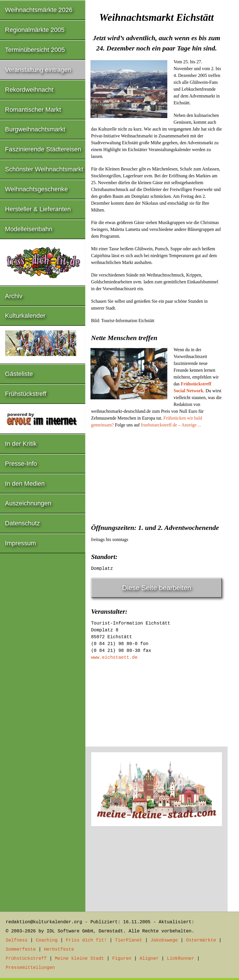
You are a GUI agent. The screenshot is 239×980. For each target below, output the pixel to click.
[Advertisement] (156, 474)
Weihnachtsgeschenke (37, 189)
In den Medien (25, 484)
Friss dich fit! (86, 940)
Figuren (122, 959)
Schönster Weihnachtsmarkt (44, 169)
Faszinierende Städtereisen (43, 149)
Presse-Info (21, 464)
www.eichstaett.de (114, 658)
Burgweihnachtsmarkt (35, 129)
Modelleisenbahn (29, 229)
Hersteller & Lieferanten (38, 209)
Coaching (47, 940)
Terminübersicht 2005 (35, 50)
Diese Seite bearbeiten (157, 588)
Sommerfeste (21, 949)
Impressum (21, 543)
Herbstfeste (59, 949)
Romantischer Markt (33, 110)
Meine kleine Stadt (80, 959)
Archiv (14, 296)
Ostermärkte (201, 940)
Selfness (17, 940)
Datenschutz (22, 523)
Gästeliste (19, 374)
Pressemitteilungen (30, 968)
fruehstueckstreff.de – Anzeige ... (171, 425)
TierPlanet (129, 940)
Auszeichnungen (28, 503)
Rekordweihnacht (29, 90)
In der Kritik (21, 444)
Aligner (149, 959)
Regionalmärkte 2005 (35, 30)
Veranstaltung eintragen (38, 70)
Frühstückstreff (26, 394)
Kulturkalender (25, 316)
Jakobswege (164, 940)
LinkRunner (181, 959)
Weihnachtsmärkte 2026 (39, 10)
